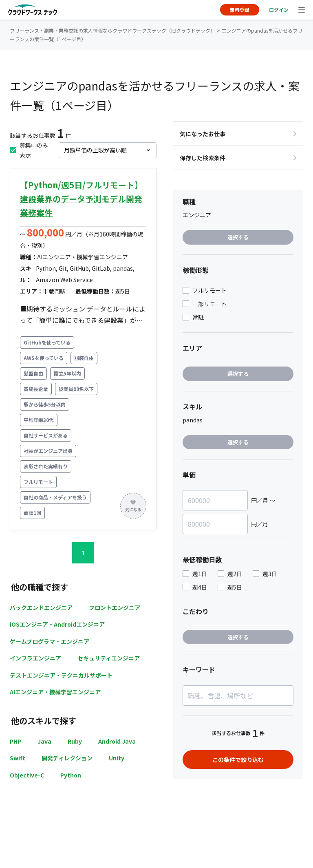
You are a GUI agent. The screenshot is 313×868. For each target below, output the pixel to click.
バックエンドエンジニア (41, 607)
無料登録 (240, 10)
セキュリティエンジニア (109, 658)
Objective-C (27, 775)
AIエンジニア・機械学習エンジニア (55, 692)
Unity (117, 758)
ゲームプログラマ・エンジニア (50, 641)
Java (44, 741)
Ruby (75, 741)
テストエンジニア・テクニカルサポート (61, 675)
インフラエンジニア (35, 658)
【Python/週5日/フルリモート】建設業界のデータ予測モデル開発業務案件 (81, 199)
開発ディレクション (67, 758)
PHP (15, 741)
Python (71, 775)
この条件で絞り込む (238, 760)
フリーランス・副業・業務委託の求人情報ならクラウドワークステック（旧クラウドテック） (112, 30)
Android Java (117, 741)
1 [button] (83, 553)
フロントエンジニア (115, 607)
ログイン (279, 10)
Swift (18, 758)
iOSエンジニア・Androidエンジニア (57, 624)
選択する (238, 237)
